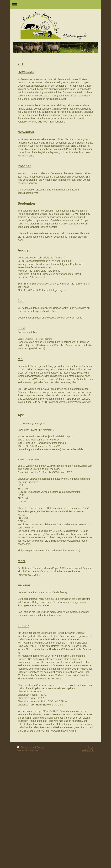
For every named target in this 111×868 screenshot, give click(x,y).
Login (91, 747)
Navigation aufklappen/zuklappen (56, 5)
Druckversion (26, 747)
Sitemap (41, 747)
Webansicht (88, 751)
